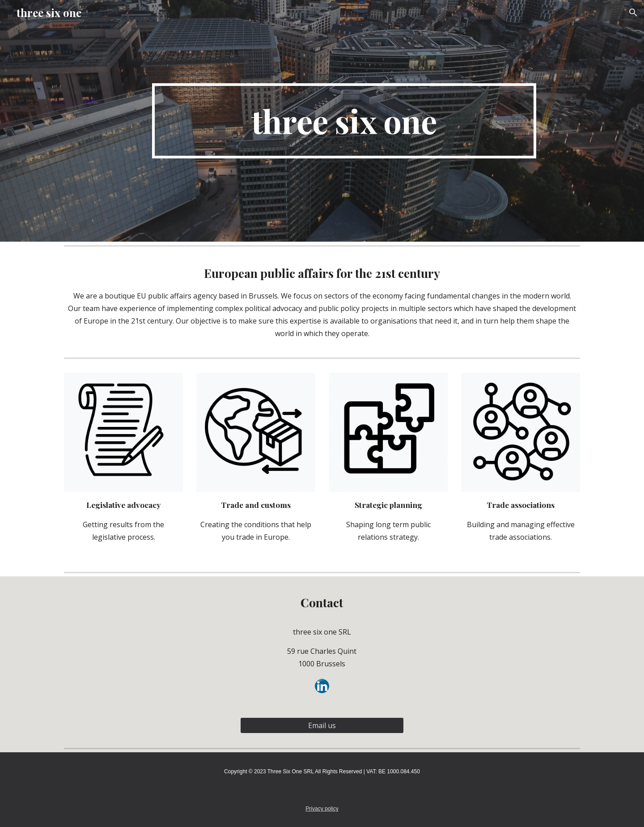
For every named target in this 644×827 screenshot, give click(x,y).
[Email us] (322, 725)
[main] (344, 121)
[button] (633, 13)
